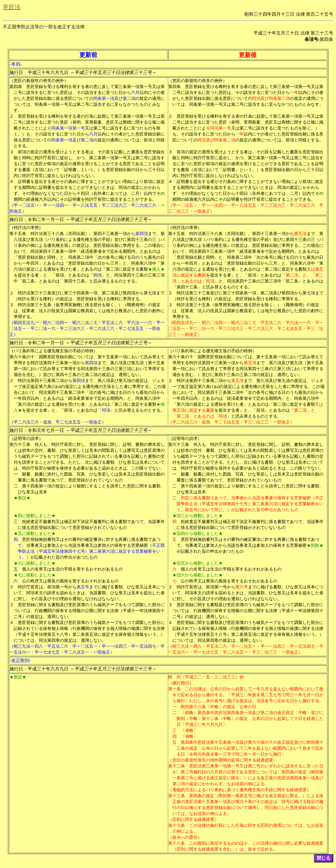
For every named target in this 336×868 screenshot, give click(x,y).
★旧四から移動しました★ (198, 534)
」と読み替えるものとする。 (137, 410)
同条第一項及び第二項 (114, 98)
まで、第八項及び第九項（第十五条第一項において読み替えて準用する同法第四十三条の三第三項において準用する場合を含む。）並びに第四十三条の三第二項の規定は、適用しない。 (89, 369)
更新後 (248, 55)
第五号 (83, 587)
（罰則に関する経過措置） (193, 819)
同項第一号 (221, 128)
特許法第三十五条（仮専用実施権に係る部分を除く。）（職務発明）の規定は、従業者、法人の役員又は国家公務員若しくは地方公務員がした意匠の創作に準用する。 (89, 311)
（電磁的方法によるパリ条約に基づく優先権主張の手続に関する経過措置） (240, 790)
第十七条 (177, 825)
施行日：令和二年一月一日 (80, 219)
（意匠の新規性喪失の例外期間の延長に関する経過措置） (223, 760)
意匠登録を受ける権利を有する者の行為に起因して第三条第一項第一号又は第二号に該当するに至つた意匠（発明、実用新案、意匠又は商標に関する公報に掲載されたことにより (89, 122)
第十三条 (177, 796)
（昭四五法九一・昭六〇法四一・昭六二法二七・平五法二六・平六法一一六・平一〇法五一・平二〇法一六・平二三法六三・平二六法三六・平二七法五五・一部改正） (87, 329)
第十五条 (18, 234)
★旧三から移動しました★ (198, 516)
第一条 (174, 689)
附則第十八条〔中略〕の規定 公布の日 (219, 707)
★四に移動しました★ (35, 516)
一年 (294, 93)
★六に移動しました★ (35, 563)
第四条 (16, 87)
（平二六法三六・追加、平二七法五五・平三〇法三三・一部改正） (231, 422)
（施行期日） (181, 683)
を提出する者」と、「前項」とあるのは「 (53, 275)
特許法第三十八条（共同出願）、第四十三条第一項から (83, 234)
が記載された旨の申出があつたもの (64, 557)
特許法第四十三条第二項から (45, 381)
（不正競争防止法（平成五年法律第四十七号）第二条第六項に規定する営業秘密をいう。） (91, 551)
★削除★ (315, 545)
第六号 (242, 587)
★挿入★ (156, 269)
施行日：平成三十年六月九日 (83, 72)
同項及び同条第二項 (271, 98)
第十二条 (177, 766)
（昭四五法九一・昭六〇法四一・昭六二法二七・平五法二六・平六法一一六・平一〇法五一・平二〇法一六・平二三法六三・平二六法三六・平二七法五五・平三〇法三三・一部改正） (246, 329)
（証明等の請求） (26, 439)
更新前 (88, 55)
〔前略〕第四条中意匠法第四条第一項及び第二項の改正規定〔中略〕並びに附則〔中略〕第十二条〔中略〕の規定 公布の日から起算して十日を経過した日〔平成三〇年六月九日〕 (250, 719)
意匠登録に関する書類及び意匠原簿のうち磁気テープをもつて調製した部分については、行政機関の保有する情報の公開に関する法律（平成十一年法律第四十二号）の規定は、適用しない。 (89, 611)
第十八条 (177, 843)
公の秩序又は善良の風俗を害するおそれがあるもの (70, 581)
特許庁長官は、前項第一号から (47, 587)
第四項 (142, 234)
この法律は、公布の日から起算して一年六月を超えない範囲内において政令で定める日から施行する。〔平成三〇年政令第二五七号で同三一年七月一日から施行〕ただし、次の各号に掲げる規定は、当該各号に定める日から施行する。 (248, 695)
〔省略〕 (189, 730)
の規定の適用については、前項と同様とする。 (279, 140)
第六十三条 (20, 444)
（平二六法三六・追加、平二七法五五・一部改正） (58, 422)
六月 (135, 93)
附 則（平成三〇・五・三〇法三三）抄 (206, 677)
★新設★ (22, 498)
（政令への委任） (185, 837)
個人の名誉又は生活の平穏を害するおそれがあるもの (72, 569)
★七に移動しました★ (35, 575)
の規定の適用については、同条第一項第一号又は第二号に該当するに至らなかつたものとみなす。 (89, 104)
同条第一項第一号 (68, 128)
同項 (98, 275)
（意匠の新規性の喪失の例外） (39, 81)
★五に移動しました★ (35, 534)
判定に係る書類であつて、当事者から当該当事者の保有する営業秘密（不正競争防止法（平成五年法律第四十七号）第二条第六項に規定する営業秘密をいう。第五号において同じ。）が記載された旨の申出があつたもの (250, 504)
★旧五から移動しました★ (198, 563)
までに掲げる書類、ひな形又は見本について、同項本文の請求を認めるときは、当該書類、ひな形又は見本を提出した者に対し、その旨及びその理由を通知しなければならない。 (89, 593)
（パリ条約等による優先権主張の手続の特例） (53, 351)
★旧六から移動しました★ (198, 575)
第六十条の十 (22, 357)
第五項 (300, 234)
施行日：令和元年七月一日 (80, 430)
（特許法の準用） (26, 228)
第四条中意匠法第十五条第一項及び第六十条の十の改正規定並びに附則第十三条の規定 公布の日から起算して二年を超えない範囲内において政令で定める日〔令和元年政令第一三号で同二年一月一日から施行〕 (250, 748)
